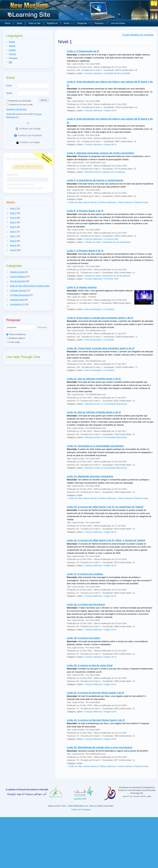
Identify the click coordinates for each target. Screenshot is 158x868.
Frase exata (13, 342)
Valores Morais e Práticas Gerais (133, 202)
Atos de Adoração (93, 309)
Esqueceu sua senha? (17, 109)
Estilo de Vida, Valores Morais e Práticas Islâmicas (92, 202)
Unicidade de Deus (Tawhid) (117, 73)
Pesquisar (100, 23)
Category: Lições (75, 73)
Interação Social (92, 172)
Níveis (68, 23)
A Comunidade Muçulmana (114, 404)
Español (12, 50)
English (12, 42)
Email (9, 86)
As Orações (109, 309)
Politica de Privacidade (81, 810)
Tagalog (12, 46)
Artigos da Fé (110, 110)
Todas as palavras (16, 334)
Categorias (83, 23)
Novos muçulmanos (30, 11)
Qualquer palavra (15, 338)
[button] (8, 209)
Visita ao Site (34, 23)
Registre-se (52, 23)
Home (8, 23)
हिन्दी (10, 62)
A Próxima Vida (111, 239)
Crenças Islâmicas (93, 73)
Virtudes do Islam (93, 242)
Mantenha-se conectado (19, 101)
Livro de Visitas (118, 23)
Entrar (44, 100)
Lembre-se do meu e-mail (19, 105)
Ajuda (19, 23)
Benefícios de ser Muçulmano (117, 242)
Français (12, 54)
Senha (9, 93)
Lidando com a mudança (113, 172)
